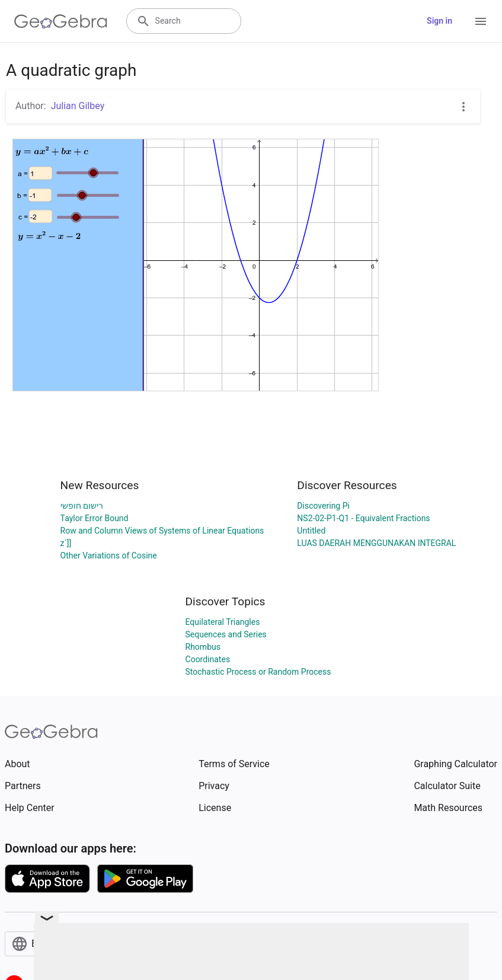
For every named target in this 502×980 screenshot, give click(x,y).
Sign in (439, 21)
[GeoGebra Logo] (61, 21)
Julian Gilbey (78, 106)
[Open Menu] (481, 21)
